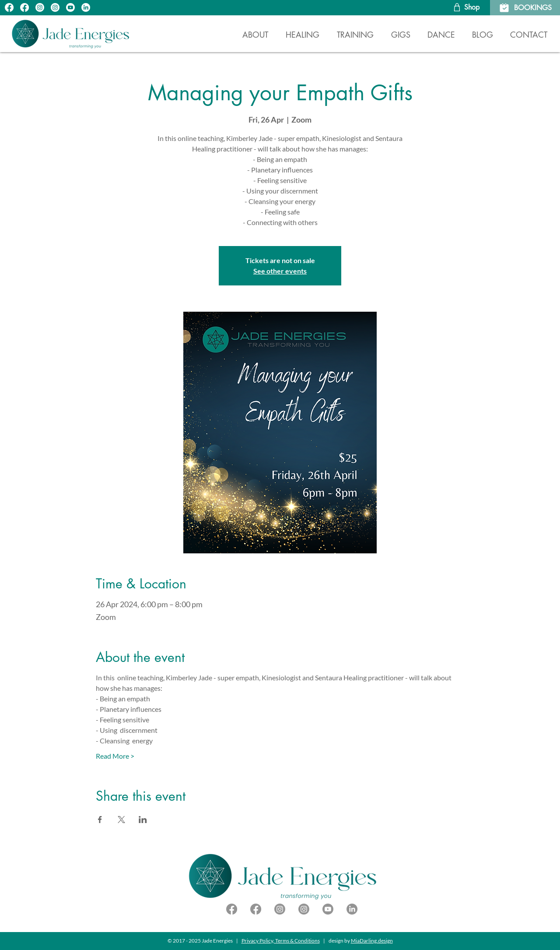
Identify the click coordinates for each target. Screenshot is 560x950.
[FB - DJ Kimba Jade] (24, 7)
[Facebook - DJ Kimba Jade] (232, 909)
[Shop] (466, 7)
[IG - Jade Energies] (40, 7)
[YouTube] (70, 7)
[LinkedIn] (86, 7)
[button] (303, 31)
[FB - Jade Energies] (9, 7)
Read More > (115, 756)
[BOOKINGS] (525, 8)
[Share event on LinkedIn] (143, 820)
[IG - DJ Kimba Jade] (55, 7)
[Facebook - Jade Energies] (256, 909)
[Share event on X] (121, 820)
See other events (280, 271)
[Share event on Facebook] (100, 820)
